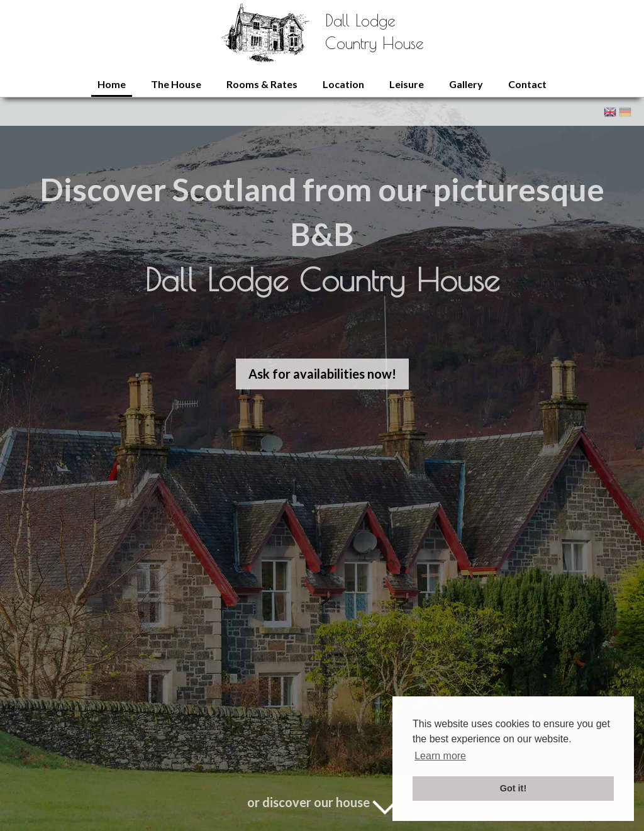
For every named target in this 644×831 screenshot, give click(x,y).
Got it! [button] (513, 788)
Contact (527, 84)
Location (343, 84)
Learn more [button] (440, 756)
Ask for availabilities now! (322, 374)
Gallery (466, 84)
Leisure (407, 84)
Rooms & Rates (262, 84)
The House (176, 84)
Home (112, 84)
